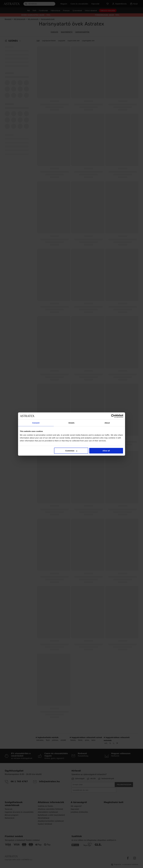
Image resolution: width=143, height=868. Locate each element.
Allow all (106, 451)
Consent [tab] (36, 423)
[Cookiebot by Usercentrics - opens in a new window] (113, 416)
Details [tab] (72, 423)
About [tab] (107, 423)
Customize (71, 451)
